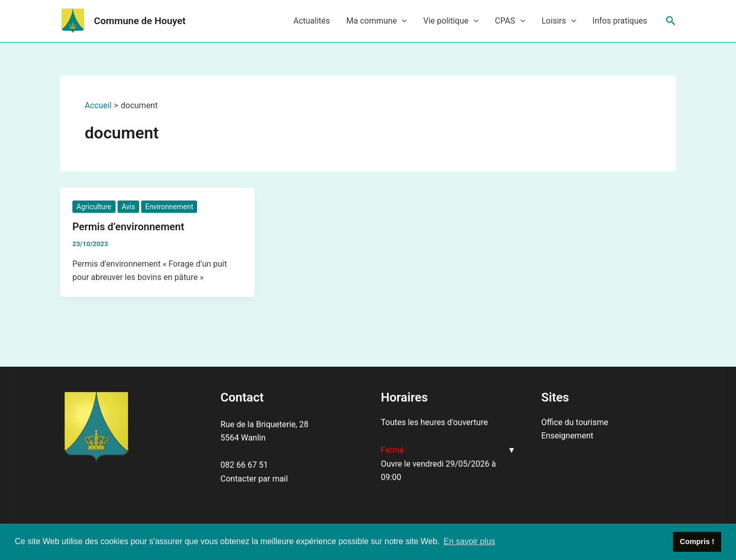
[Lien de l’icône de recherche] (671, 21)
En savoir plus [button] (469, 541)
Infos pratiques (620, 21)
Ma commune (377, 21)
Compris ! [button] (697, 542)
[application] (402, 21)
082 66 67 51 (245, 465)
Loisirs (559, 21)
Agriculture (94, 207)
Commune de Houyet (140, 21)
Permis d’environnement (128, 227)
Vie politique (451, 21)
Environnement (169, 207)
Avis (128, 207)
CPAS (510, 21)
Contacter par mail (254, 479)
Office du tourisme (575, 422)
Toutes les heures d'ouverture (434, 422)
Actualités (311, 21)
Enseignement (567, 436)
